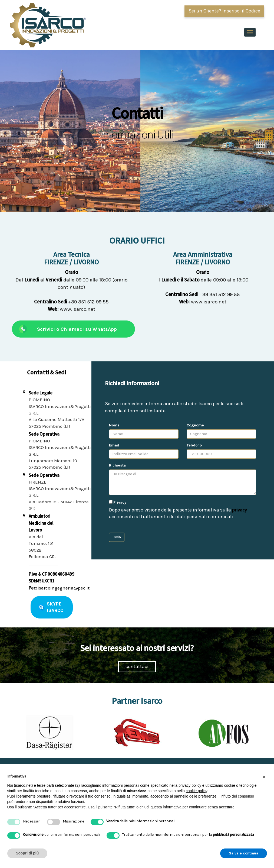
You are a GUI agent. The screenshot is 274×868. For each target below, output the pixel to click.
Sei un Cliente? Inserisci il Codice (224, 11)
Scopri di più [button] (27, 853)
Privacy (120, 502)
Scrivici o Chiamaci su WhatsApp (77, 329)
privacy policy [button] (190, 785)
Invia (117, 537)
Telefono (194, 445)
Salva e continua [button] (244, 853)
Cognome (195, 425)
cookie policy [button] (197, 791)
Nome (114, 425)
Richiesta (117, 465)
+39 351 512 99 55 (71, 302)
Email (114, 445)
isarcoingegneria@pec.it (64, 588)
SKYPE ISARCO (55, 607)
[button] (264, 777)
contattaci (137, 666)
